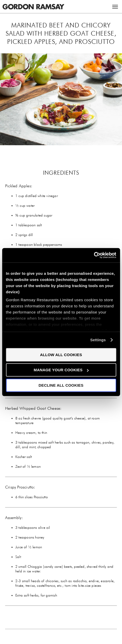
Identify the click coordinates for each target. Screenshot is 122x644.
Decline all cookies (61, 385)
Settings (98, 340)
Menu (115, 7)
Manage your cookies (61, 370)
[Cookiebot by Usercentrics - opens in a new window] (94, 255)
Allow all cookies (61, 354)
